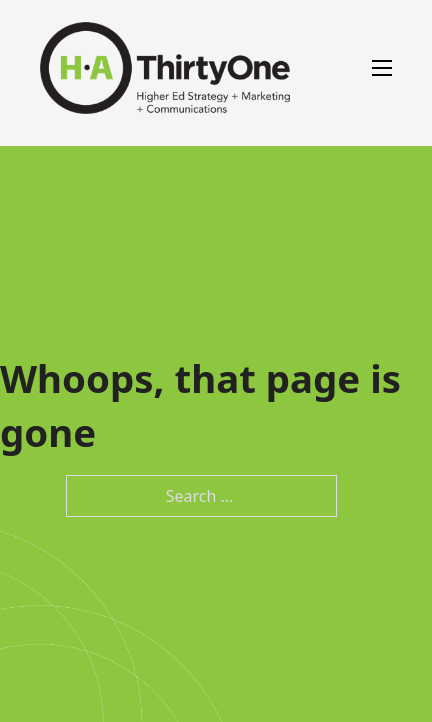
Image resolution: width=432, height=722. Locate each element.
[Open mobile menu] (382, 68)
